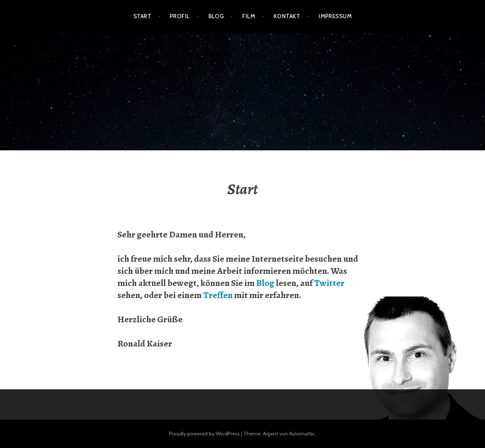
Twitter (329, 283)
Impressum (335, 16)
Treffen (218, 295)
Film (249, 16)
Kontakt (287, 16)
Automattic (302, 434)
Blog (216, 16)
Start (142, 16)
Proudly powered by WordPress (204, 434)
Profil (180, 16)
